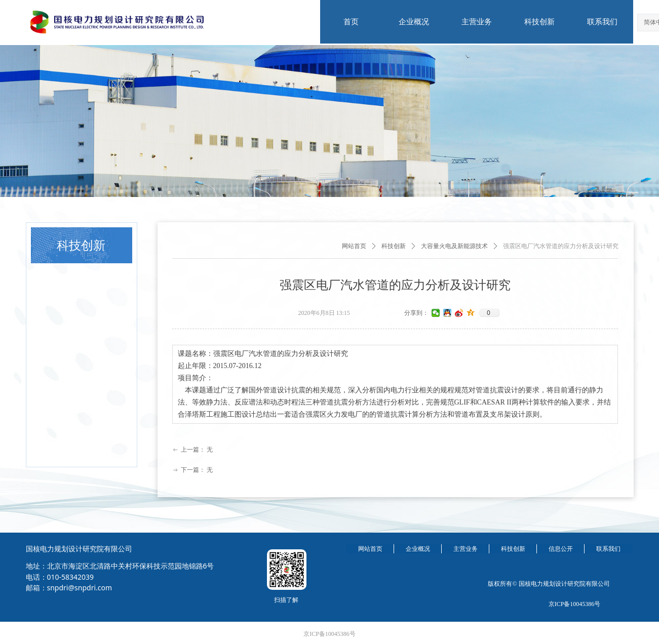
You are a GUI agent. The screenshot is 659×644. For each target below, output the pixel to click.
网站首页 (354, 246)
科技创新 (394, 246)
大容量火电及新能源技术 (454, 246)
